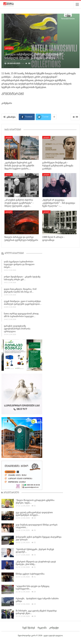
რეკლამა (42, 628)
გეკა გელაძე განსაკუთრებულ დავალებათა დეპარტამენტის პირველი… (34, 514)
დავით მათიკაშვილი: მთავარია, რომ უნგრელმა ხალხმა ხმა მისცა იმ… (20, 291)
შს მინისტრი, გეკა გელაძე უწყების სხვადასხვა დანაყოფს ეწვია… (36, 612)
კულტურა (9, 48)
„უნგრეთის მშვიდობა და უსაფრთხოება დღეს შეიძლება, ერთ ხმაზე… (36, 563)
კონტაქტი (54, 628)
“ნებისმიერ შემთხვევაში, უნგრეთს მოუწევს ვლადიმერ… (35, 551)
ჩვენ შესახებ (29, 628)
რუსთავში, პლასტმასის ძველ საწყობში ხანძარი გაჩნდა (37, 600)
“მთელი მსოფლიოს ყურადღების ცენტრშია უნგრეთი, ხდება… (35, 501)
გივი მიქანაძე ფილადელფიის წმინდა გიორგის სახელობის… (37, 526)
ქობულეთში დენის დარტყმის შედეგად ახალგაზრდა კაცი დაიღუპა (39, 538)
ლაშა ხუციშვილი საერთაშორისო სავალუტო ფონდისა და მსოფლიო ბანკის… (19, 266)
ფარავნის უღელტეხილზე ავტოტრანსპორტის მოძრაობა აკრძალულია (17, 330)
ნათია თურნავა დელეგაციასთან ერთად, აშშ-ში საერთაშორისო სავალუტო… (21, 316)
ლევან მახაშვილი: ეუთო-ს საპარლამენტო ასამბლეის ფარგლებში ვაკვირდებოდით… (23, 304)
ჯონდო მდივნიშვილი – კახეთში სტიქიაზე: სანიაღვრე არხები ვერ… (22, 279)
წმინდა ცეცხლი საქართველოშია (30, 574)
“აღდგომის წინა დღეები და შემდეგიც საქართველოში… (33, 587)
